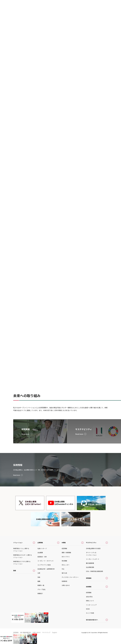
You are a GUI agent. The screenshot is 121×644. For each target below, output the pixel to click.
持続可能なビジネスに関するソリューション (22, 570)
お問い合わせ (66, 593)
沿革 (39, 580)
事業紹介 (40, 601)
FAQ (63, 576)
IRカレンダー (66, 572)
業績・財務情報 (66, 560)
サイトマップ (46, 640)
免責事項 (64, 589)
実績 (15, 578)
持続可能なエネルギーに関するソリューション (22, 564)
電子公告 (64, 580)
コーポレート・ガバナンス (45, 568)
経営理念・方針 (42, 564)
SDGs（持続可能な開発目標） (95, 579)
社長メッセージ (42, 556)
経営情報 (64, 556)
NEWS (88, 616)
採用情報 (89, 594)
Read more (17, 482)
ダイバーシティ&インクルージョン (91, 561)
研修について (90, 608)
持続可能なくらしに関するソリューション (21, 557)
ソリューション (18, 550)
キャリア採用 (90, 620)
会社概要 (40, 560)
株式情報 (64, 568)
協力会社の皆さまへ (92, 627)
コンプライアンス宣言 (44, 572)
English (54, 640)
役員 (39, 585)
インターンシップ (91, 612)
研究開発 (89, 586)
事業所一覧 (41, 593)
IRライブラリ (66, 564)
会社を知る (89, 604)
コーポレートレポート (93, 566)
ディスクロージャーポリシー (70, 585)
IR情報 (64, 550)
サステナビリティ (91, 550)
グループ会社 (41, 597)
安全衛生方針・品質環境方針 (46, 576)
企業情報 (40, 550)
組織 (39, 589)
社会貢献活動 (90, 575)
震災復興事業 (90, 571)
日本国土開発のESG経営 (93, 556)
